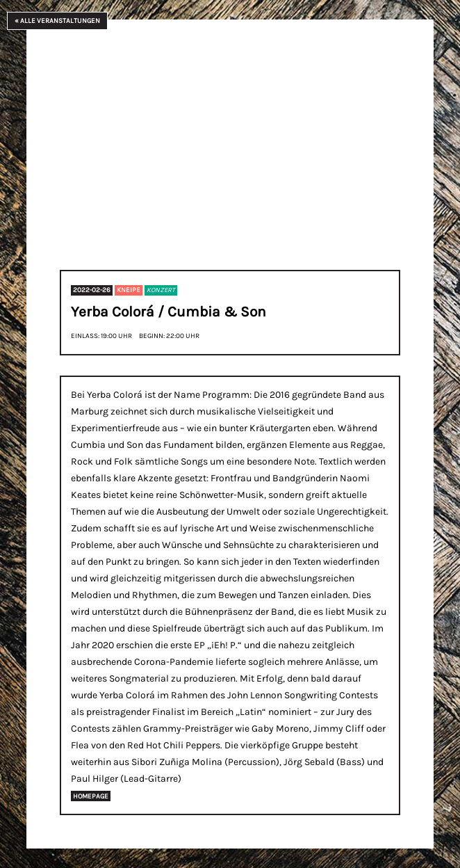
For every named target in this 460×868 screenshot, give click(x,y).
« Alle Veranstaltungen (57, 21)
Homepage (91, 796)
